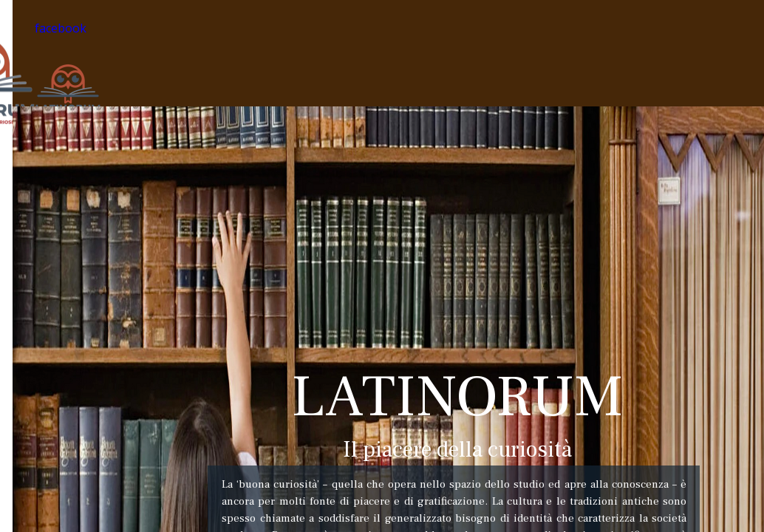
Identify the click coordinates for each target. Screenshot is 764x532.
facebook (61, 28)
